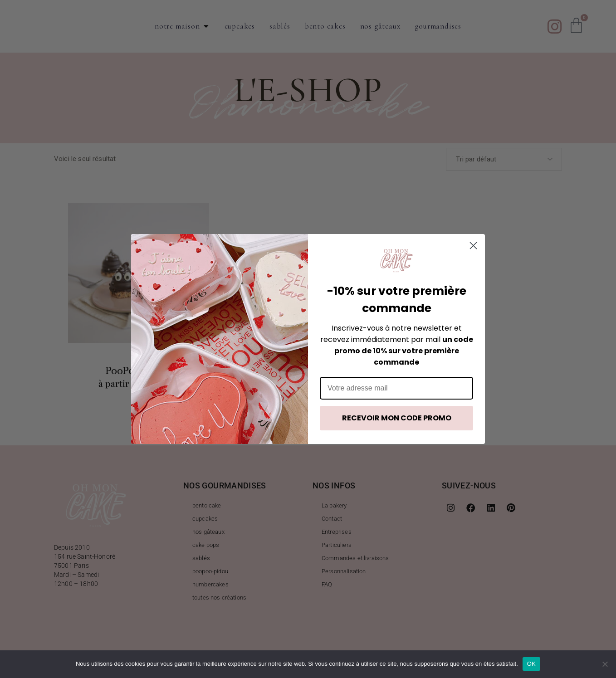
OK (531, 664)
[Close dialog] (473, 246)
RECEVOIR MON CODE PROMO (397, 418)
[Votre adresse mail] (396, 388)
